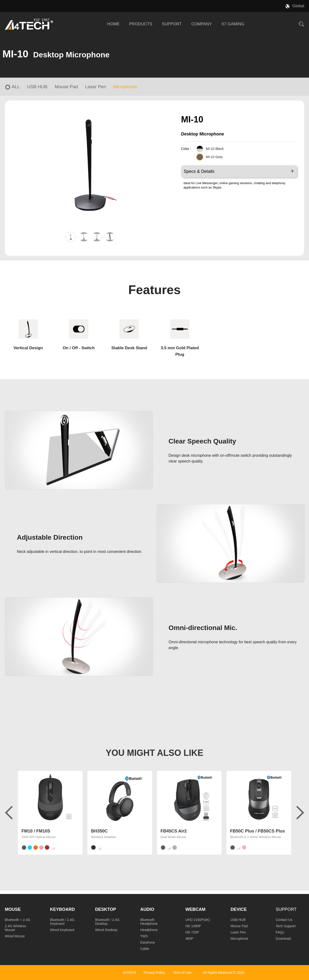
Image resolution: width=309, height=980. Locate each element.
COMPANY (202, 24)
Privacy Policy (154, 973)
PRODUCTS (141, 24)
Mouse (13, 909)
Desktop (106, 909)
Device (239, 909)
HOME (113, 24)
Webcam (195, 909)
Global (298, 6)
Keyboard (62, 909)
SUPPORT (172, 24)
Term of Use (182, 973)
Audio (147, 909)
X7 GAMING (233, 24)
